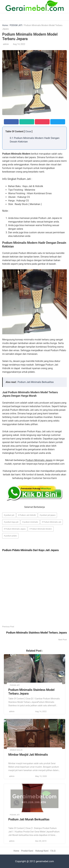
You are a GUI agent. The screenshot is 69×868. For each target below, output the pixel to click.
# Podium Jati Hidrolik (27, 515)
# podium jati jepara (47, 515)
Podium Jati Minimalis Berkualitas (36, 382)
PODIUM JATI (16, 25)
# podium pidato (10, 536)
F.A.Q (53, 851)
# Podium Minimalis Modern (41, 529)
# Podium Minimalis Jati (52, 522)
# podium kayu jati (11, 522)
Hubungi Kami (42, 851)
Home (5, 25)
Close (28, 131)
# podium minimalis (30, 522)
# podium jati (9, 515)
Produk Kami (27, 851)
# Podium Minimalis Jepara (15, 529)
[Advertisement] (34, 590)
